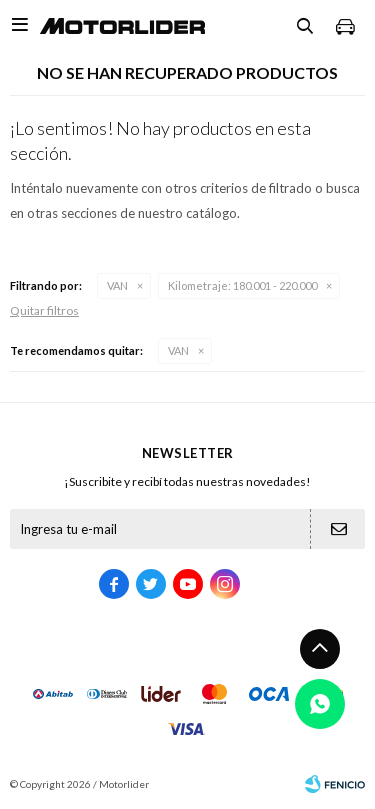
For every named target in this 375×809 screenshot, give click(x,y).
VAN (117, 285)
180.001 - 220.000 (242, 285)
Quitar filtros (44, 310)
